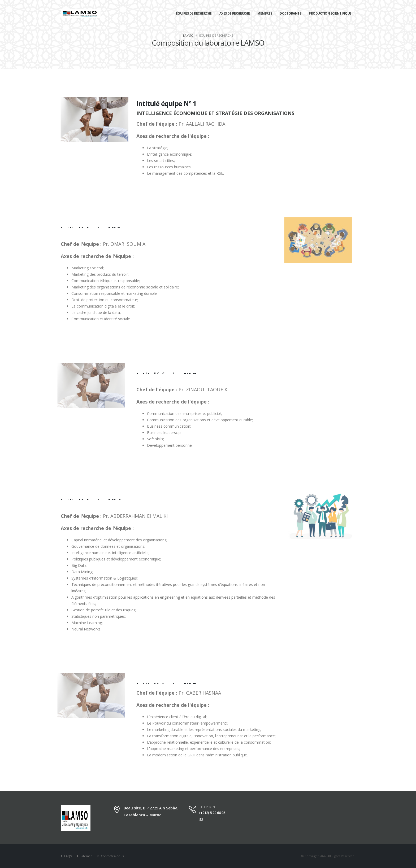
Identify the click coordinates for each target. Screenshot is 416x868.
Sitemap (86, 856)
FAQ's (68, 856)
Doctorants (290, 13)
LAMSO (188, 35)
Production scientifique (330, 13)
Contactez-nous (112, 856)
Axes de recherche (235, 13)
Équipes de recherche (194, 13)
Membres (265, 13)
